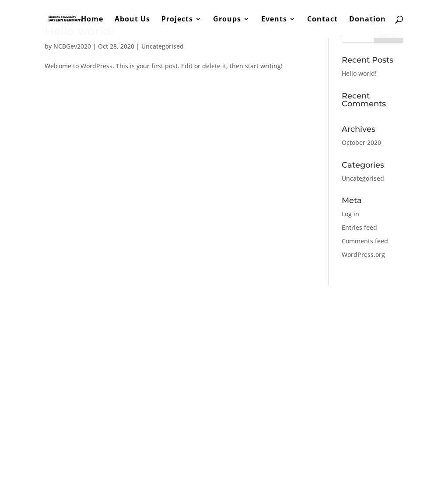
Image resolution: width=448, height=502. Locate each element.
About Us (132, 20)
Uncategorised (163, 46)
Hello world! (359, 73)
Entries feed (359, 227)
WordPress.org (363, 255)
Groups (227, 20)
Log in (350, 214)
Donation (367, 20)
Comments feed (365, 241)
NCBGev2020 (72, 46)
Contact (322, 20)
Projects (177, 20)
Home (92, 20)
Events (274, 20)
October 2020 (361, 142)
